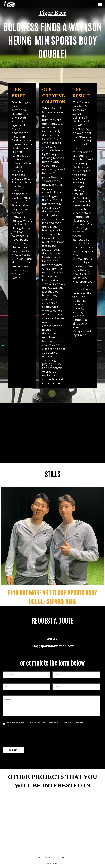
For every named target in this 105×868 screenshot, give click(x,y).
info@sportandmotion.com (53, 646)
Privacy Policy (52, 863)
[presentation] (24, 736)
